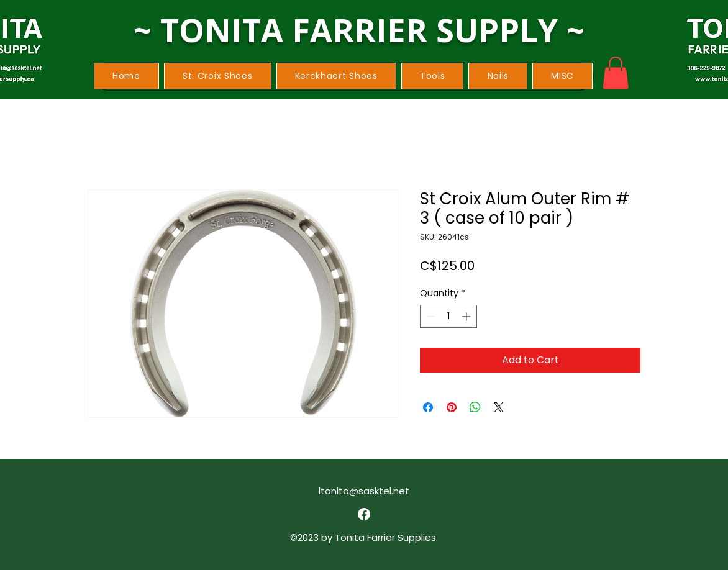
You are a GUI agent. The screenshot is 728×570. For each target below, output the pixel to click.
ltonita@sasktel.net (364, 491)
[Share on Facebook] (428, 407)
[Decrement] (430, 316)
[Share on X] (499, 407)
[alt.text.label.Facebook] (364, 514)
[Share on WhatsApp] (475, 407)
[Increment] (467, 316)
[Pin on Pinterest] (452, 407)
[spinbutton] (448, 316)
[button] (218, 76)
